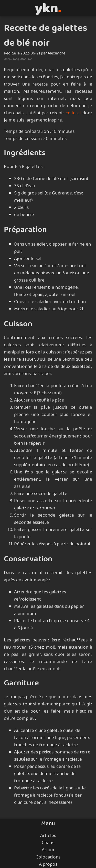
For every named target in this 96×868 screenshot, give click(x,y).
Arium (48, 850)
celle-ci (73, 113)
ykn (48, 8)
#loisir (26, 59)
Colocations (48, 857)
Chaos (48, 843)
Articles (48, 836)
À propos (48, 864)
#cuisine (12, 59)
